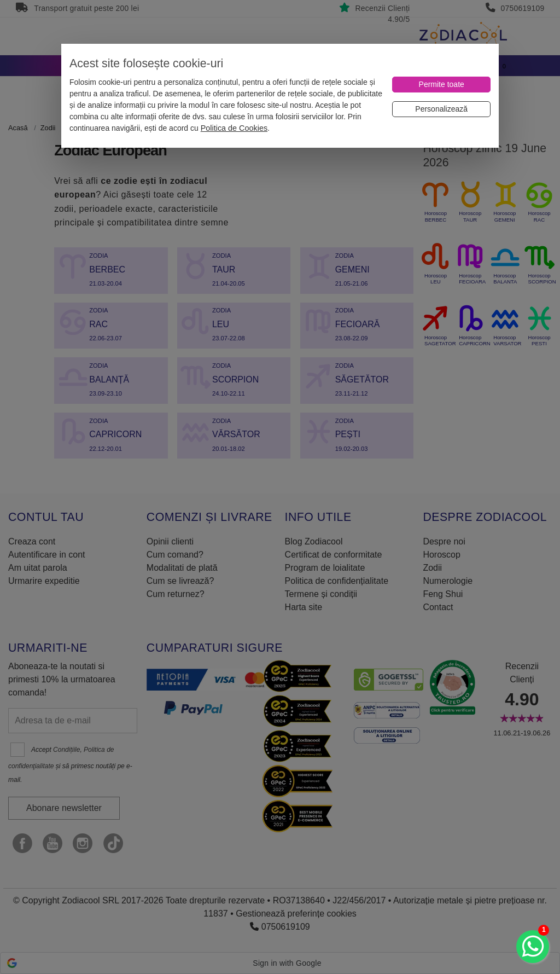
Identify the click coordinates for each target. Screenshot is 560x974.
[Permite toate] (441, 85)
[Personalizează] (441, 109)
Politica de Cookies (234, 128)
